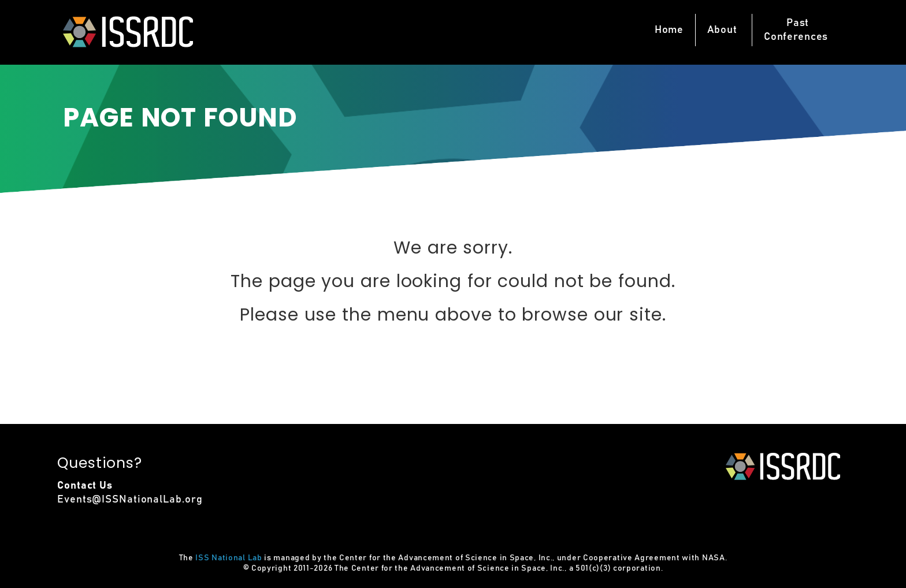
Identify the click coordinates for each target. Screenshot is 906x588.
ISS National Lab (229, 558)
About (722, 30)
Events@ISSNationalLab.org (130, 500)
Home (669, 30)
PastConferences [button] (796, 30)
